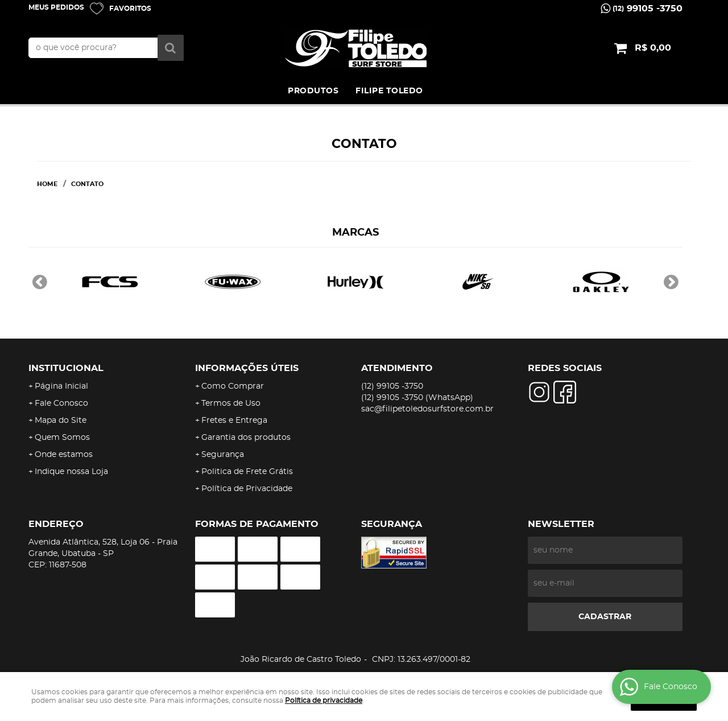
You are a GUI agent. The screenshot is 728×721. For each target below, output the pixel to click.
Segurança (223, 455)
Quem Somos (62, 438)
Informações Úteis (247, 368)
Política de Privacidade (247, 489)
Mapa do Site (61, 421)
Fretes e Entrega (234, 421)
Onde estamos (64, 455)
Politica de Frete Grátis (247, 472)
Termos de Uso (231, 403)
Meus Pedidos (56, 7)
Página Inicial (61, 386)
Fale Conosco (61, 403)
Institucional (66, 368)
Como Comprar (233, 386)
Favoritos (130, 9)
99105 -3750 (648, 9)
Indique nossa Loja (71, 472)
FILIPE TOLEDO (389, 91)
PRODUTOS (313, 91)
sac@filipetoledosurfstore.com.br (427, 409)
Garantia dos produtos (246, 438)
